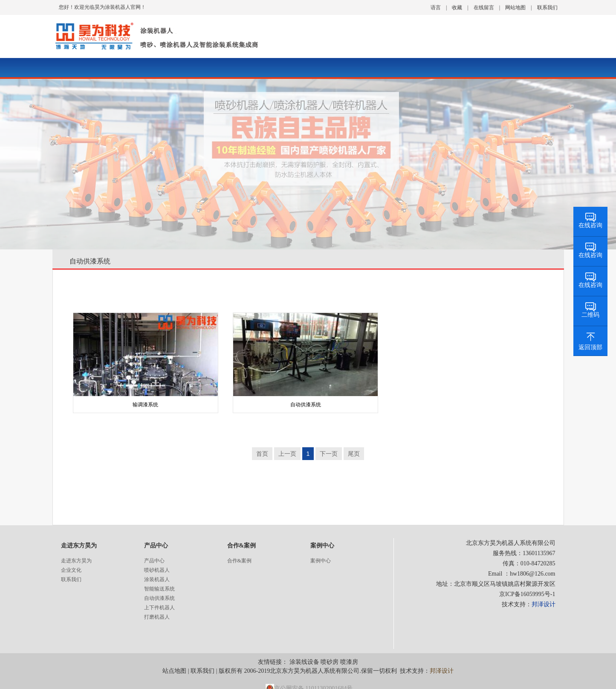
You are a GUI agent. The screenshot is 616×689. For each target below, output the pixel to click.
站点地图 (174, 671)
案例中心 (321, 561)
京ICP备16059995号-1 (527, 594)
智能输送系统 (159, 589)
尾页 (354, 454)
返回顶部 (590, 347)
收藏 (457, 7)
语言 (436, 7)
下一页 (329, 454)
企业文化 (71, 570)
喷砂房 (330, 662)
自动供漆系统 (90, 261)
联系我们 (547, 7)
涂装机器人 (157, 579)
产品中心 (154, 561)
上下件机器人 (159, 608)
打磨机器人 (157, 617)
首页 (262, 454)
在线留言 (484, 7)
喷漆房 (349, 662)
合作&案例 (239, 561)
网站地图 (515, 7)
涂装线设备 (304, 662)
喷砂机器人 (157, 570)
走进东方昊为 (76, 561)
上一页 (287, 454)
